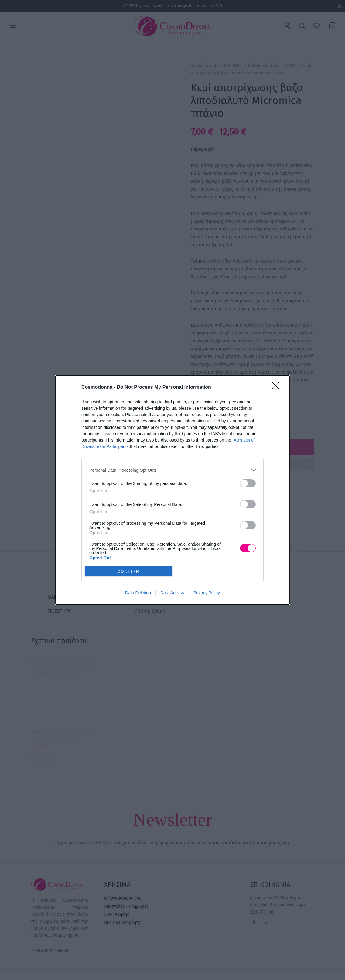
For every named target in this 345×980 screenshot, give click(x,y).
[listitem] (172, 470)
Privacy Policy (207, 593)
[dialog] (172, 490)
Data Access (172, 593)
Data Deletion (138, 593)
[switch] (248, 483)
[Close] (278, 388)
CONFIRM (129, 571)
